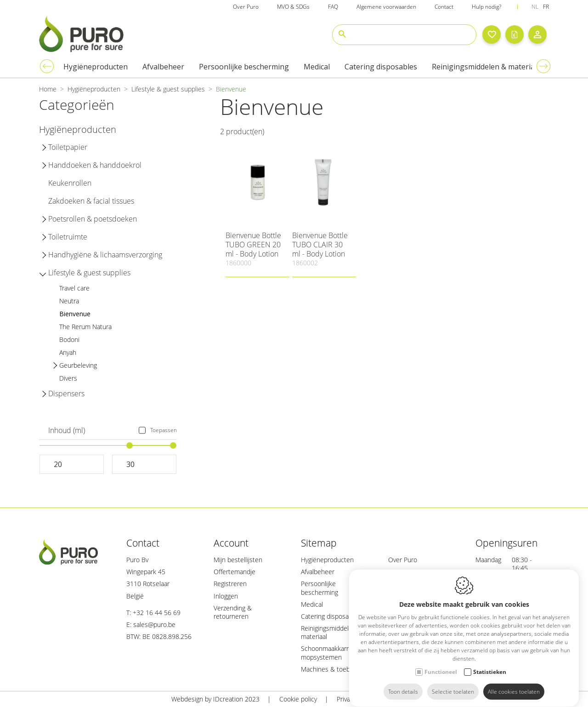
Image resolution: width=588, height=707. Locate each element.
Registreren (230, 584)
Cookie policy (298, 699)
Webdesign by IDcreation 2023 (215, 699)
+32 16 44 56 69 (157, 613)
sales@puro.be (154, 624)
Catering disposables (331, 616)
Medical (312, 604)
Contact (143, 543)
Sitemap (319, 543)
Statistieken (490, 663)
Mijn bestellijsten (238, 560)
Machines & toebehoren (336, 669)
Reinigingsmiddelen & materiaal (332, 632)
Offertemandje (235, 572)
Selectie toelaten (453, 683)
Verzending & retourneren (233, 612)
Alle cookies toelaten (514, 683)
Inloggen (226, 596)
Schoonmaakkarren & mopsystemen (332, 653)
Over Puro (403, 560)
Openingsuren (506, 543)
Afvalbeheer (318, 572)
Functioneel (441, 663)
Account (231, 543)
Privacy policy (355, 699)
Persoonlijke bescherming (319, 588)
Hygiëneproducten (327, 560)
